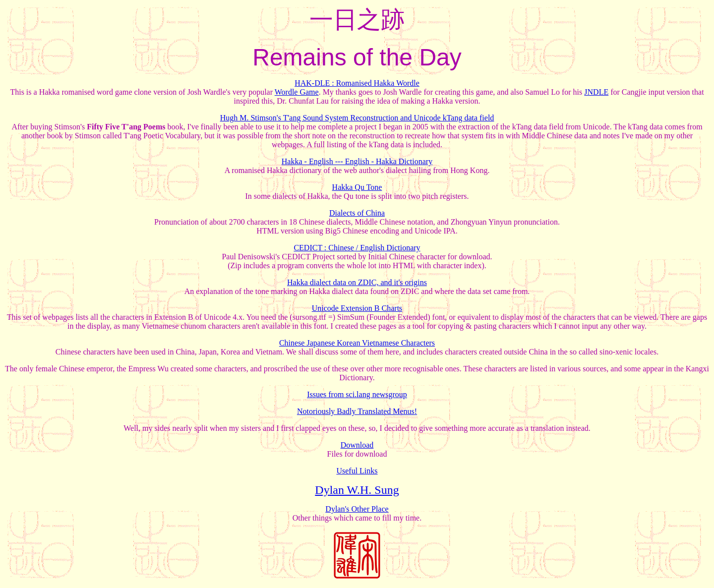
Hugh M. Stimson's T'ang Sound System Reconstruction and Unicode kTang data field (357, 118)
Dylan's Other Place (357, 509)
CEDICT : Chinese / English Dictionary (357, 248)
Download (357, 445)
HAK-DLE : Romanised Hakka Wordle (357, 83)
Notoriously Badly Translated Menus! (357, 411)
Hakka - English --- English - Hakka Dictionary (357, 161)
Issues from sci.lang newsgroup (357, 394)
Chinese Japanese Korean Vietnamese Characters (357, 343)
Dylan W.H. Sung (357, 490)
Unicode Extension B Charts (357, 308)
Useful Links (357, 471)
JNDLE (596, 92)
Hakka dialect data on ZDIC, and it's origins (357, 282)
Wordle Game (297, 92)
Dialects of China (357, 213)
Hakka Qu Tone (357, 187)
